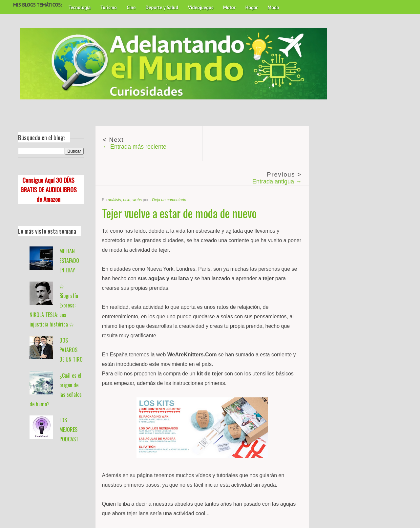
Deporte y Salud (162, 7)
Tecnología (80, 7)
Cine (131, 7)
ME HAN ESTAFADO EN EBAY (69, 261)
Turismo (109, 7)
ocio (127, 200)
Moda (273, 7)
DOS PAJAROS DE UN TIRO (71, 350)
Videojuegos (201, 7)
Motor (229, 7)
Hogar (252, 7)
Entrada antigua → (277, 181)
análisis (115, 200)
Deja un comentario (169, 200)
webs (137, 200)
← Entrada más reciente (135, 147)
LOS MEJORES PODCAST (69, 430)
